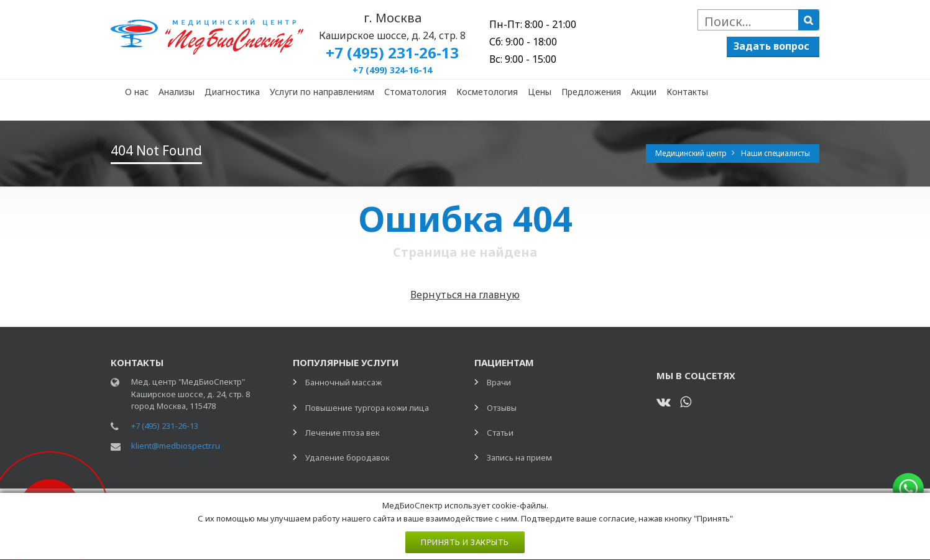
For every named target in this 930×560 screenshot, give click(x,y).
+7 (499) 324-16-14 (392, 70)
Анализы (177, 92)
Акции (644, 92)
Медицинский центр (692, 153)
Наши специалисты (776, 153)
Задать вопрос (771, 46)
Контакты (687, 92)
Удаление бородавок (348, 457)
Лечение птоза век (343, 433)
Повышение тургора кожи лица (367, 408)
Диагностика (232, 92)
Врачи (499, 382)
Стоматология (415, 92)
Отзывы (502, 408)
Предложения (591, 92)
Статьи (500, 433)
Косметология (487, 92)
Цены (540, 92)
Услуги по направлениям (322, 92)
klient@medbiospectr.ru (176, 446)
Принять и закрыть (465, 542)
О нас (137, 92)
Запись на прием (519, 457)
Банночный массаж (343, 382)
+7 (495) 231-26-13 (165, 426)
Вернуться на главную (465, 295)
